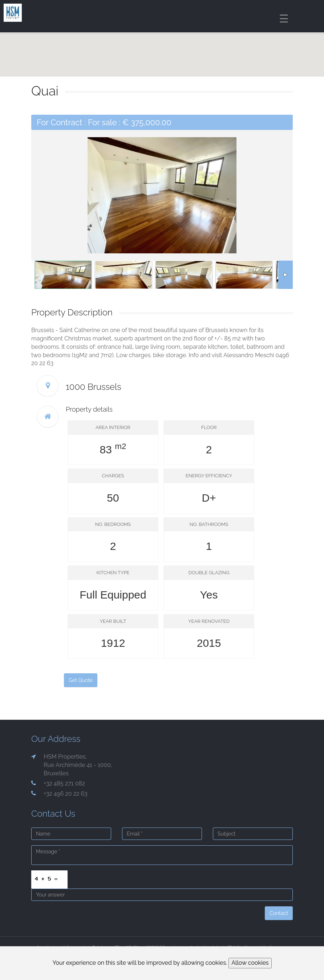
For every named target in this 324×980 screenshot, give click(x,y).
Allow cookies (250, 963)
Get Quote (81, 680)
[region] (162, 38)
